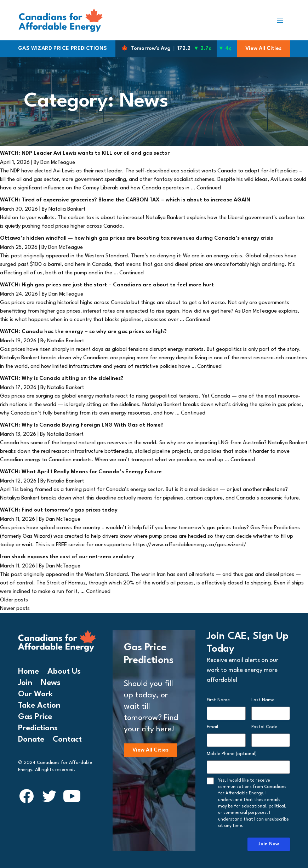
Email (212, 727)
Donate (31, 739)
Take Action (39, 706)
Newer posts (15, 609)
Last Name (263, 700)
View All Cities (263, 49)
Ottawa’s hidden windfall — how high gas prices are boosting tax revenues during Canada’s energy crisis (136, 238)
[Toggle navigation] (283, 20)
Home (28, 672)
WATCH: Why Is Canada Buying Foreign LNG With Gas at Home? (82, 425)
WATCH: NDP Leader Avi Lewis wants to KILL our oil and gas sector (85, 153)
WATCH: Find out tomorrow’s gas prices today (59, 510)
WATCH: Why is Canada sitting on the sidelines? (62, 379)
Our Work (36, 694)
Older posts (14, 600)
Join (25, 683)
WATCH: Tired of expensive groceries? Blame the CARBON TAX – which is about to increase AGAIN (125, 200)
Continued (209, 188)
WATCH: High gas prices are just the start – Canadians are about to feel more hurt (107, 285)
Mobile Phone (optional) (232, 754)
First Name (218, 700)
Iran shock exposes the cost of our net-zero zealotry (67, 557)
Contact (67, 739)
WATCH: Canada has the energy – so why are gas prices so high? (83, 332)
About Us (64, 672)
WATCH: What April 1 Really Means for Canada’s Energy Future (81, 472)
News (51, 683)
